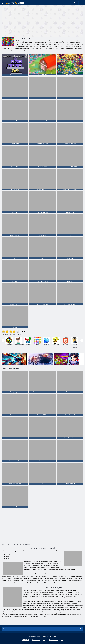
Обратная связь (53, 640)
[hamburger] (2, 3)
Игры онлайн (36, 640)
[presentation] (3, 340)
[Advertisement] (22, 21)
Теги (44, 640)
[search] (81, 629)
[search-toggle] (75, 3)
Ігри (62, 640)
